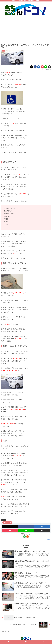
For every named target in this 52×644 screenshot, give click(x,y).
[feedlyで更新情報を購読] (24, 537)
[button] (49, 67)
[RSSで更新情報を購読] (28, 537)
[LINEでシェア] (46, 67)
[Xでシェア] (32, 67)
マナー (4, 520)
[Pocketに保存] (42, 67)
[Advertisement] (26, 29)
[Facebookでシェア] (35, 67)
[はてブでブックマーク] (39, 67)
